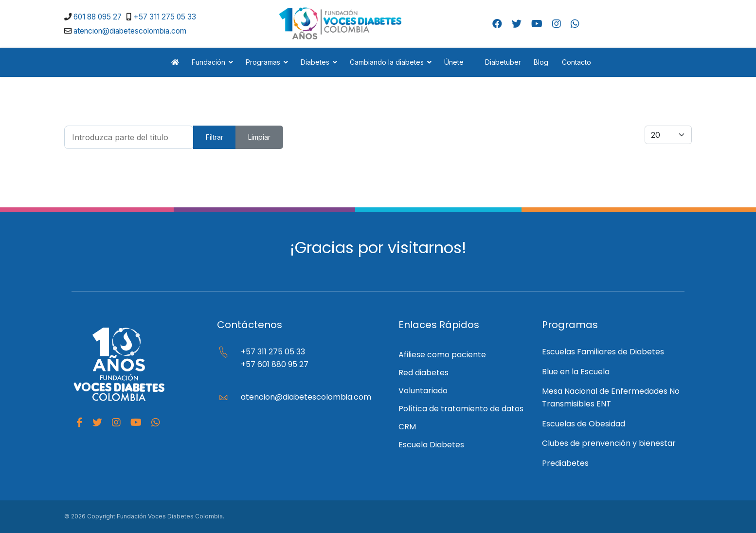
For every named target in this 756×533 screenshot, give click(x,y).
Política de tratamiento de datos (461, 409)
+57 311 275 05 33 (165, 17)
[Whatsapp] (575, 24)
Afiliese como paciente (442, 355)
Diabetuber (499, 62)
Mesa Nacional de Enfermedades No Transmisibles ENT (611, 397)
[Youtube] (537, 24)
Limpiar (259, 137)
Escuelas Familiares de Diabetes (603, 352)
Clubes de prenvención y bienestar (609, 443)
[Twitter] (517, 24)
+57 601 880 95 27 (275, 364)
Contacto (576, 62)
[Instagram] (557, 24)
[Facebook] (497, 24)
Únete (454, 62)
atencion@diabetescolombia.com (130, 31)
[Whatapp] (156, 423)
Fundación (208, 62)
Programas (263, 62)
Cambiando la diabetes (387, 62)
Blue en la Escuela (576, 372)
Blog (541, 62)
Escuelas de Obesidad (584, 424)
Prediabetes (565, 463)
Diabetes (315, 62)
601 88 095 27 (98, 17)
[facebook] (80, 423)
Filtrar (215, 137)
